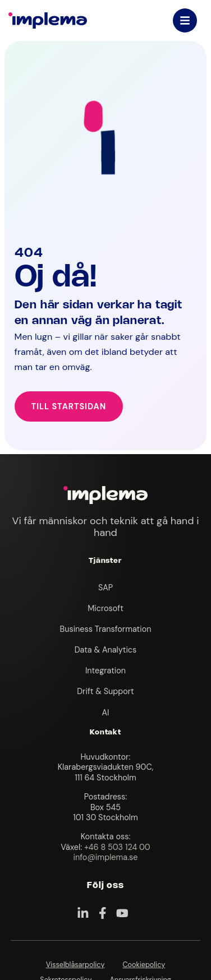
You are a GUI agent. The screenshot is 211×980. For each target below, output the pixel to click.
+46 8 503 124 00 (117, 847)
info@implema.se (106, 857)
